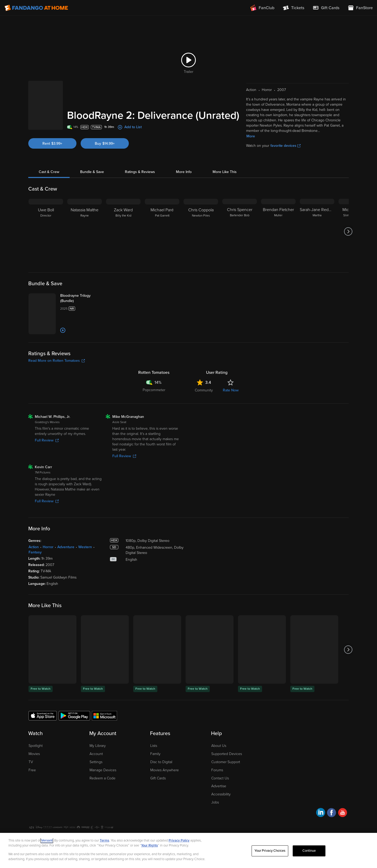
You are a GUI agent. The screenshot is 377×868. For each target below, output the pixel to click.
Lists (154, 761)
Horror (48, 563)
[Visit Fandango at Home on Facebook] (332, 829)
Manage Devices (103, 786)
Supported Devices (227, 770)
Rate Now (231, 406)
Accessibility (221, 810)
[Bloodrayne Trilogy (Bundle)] (88, 294)
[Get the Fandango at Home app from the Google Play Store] (74, 731)
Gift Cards (158, 794)
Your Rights (149, 845)
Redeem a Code (102, 794)
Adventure (66, 563)
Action (34, 563)
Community (204, 406)
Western (85, 563)
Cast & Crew (49, 165)
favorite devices (285, 139)
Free (32, 786)
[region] (188, 850)
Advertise (219, 802)
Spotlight (36, 761)
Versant (47, 840)
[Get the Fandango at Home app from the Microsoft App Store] (104, 731)
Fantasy (35, 568)
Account (96, 770)
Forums (217, 786)
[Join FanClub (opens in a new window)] (262, 8)
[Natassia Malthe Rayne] (85, 225)
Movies (34, 770)
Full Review (47, 456)
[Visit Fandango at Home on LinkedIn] (321, 829)
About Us (219, 761)
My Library (98, 761)
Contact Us (220, 794)
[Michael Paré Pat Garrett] (162, 225)
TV (31, 777)
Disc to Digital (161, 777)
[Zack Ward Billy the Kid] (123, 225)
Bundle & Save (92, 165)
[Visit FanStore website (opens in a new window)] (360, 8)
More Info (184, 165)
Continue (309, 851)
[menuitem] (326, 8)
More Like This (225, 165)
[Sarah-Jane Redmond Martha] (317, 225)
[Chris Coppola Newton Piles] (201, 225)
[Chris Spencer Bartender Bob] (240, 225)
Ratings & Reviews (140, 165)
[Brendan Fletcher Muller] (278, 225)
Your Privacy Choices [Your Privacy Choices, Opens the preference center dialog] (270, 851)
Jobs (215, 818)
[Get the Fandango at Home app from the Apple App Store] (43, 731)
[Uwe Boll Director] (46, 225)
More (251, 130)
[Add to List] (77, 346)
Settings (96, 777)
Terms (104, 840)
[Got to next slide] (348, 225)
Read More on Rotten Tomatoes (57, 376)
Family (155, 770)
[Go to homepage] (36, 8)
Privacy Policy (179, 840)
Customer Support (226, 777)
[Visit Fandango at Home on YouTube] (343, 829)
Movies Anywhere (165, 786)
